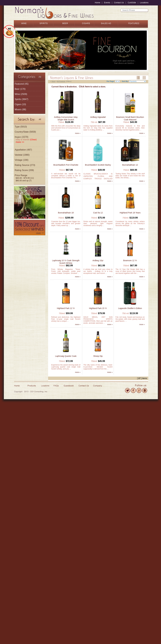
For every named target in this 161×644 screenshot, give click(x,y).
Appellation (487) (23, 150)
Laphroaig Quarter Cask (66, 356)
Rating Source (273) (25, 165)
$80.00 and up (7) (24, 181)
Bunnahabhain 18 (66, 213)
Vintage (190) (22, 160)
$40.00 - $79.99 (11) (25, 178)
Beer (17, 89)
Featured (19, 84)
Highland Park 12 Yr (66, 308)
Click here (84, 87)
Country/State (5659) (25, 132)
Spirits (18, 99)
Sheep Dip (98, 356)
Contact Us (119, 3)
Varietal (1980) (22, 155)
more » (78, 133)
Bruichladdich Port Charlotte (66, 165)
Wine (17, 94)
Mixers (18, 109)
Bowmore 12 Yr (130, 260)
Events (107, 3)
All (40, 77)
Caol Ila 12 (98, 213)
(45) (22, 84)
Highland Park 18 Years (130, 213)
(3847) (21, 99)
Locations (144, 3)
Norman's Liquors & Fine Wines (72, 78)
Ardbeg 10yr (98, 260)
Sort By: (125, 81)
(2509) (21, 94)
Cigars (18, 104)
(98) (20, 109)
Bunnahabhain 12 (130, 165)
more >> (20, 142)
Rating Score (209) (24, 170)
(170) (20, 89)
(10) (20, 104)
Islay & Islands (26, 139)
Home (97, 3)
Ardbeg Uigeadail (98, 117)
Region (18, 137)
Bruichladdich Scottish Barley (98, 165)
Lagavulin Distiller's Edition (130, 308)
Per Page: (111, 81)
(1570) (21, 137)
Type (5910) (21, 127)
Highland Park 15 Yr (98, 308)
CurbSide (132, 3)
